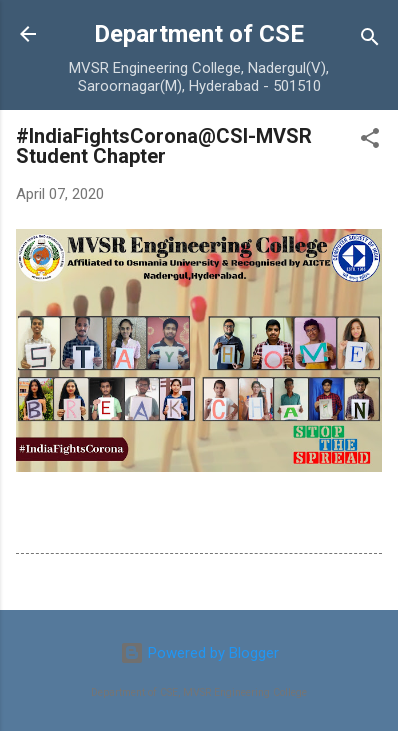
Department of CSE (199, 34)
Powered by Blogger (199, 653)
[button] (370, 141)
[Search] (370, 40)
